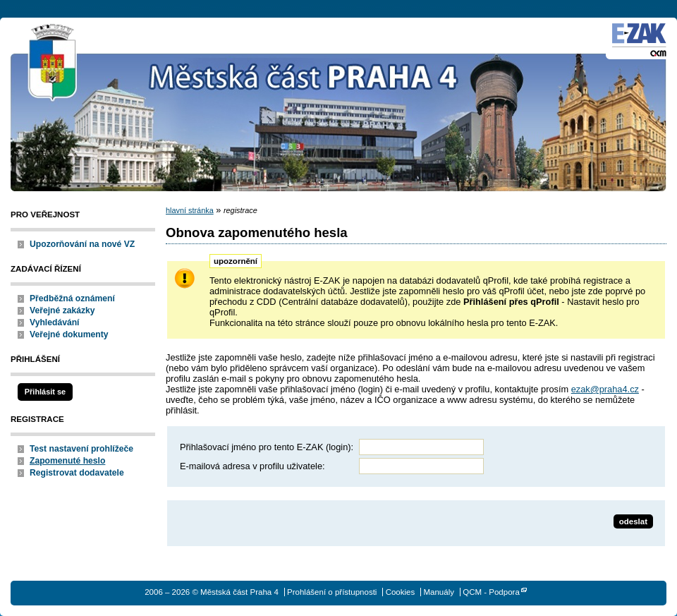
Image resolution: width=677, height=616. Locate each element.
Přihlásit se (45, 392)
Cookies (401, 592)
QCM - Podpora (491, 592)
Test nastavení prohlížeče (81, 449)
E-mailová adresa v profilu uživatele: (252, 466)
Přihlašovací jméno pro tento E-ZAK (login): (267, 447)
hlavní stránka (190, 210)
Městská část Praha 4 (53, 64)
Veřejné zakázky (62, 310)
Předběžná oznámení (72, 298)
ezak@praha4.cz (605, 389)
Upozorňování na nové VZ (82, 244)
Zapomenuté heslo (67, 461)
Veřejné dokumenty (69, 334)
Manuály (439, 592)
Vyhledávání (55, 322)
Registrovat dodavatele (77, 473)
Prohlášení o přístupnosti (332, 592)
